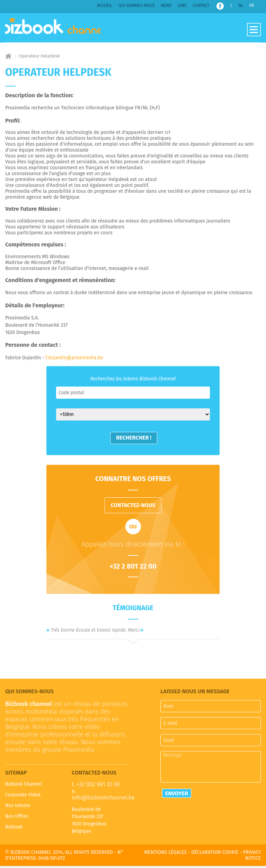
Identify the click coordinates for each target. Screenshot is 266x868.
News (166, 6)
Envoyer (177, 795)
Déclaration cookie (215, 854)
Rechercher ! (134, 440)
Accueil (105, 6)
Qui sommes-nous (137, 6)
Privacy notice (252, 857)
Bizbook (14, 829)
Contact (201, 6)
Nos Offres (17, 818)
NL (241, 6)
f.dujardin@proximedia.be (74, 360)
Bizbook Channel (58, 29)
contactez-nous (133, 507)
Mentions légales (165, 854)
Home (8, 58)
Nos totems (18, 808)
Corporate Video (23, 797)
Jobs (182, 6)
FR (252, 6)
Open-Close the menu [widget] (254, 30)
